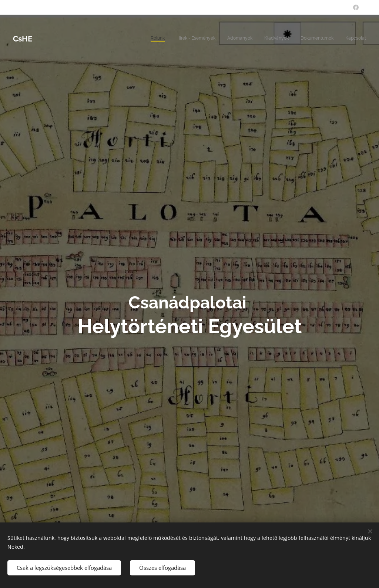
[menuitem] (309, 39)
